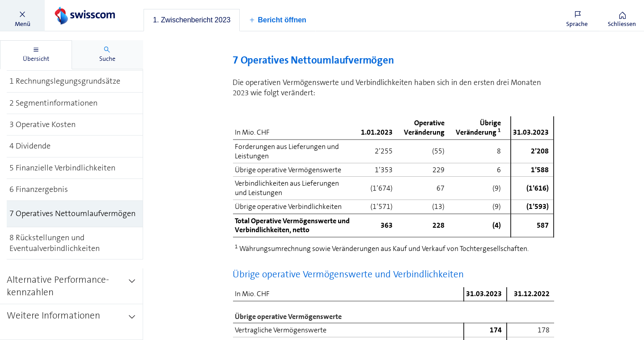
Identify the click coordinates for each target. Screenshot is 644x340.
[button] (22, 16)
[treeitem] (75, 81)
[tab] (192, 20)
